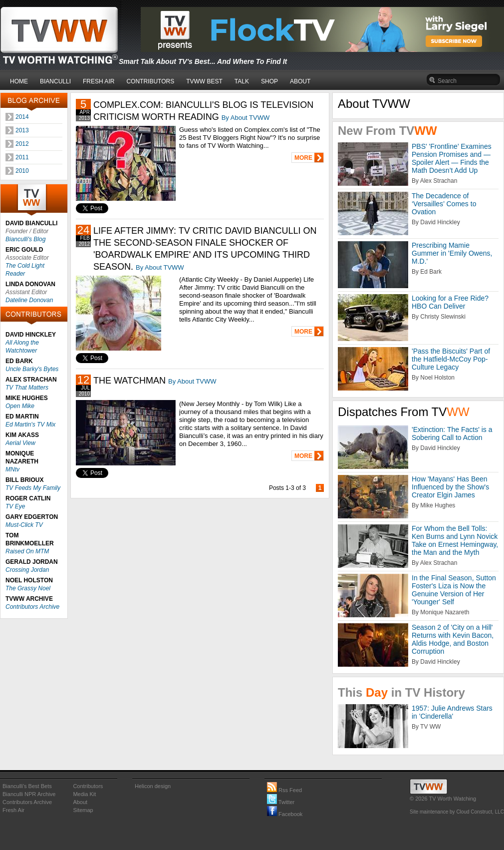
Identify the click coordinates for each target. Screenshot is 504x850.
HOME (19, 81)
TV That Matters (27, 388)
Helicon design (153, 786)
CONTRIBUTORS (150, 81)
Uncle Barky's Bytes (32, 369)
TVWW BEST (204, 81)
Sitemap (83, 810)
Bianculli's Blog (25, 239)
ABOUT (300, 81)
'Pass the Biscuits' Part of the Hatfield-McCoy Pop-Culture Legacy (451, 359)
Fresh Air (13, 810)
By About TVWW (246, 118)
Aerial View (20, 443)
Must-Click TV (24, 525)
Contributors (88, 786)
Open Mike (20, 406)
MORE (303, 158)
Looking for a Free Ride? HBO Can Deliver (450, 302)
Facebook (285, 814)
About (80, 802)
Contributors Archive (32, 607)
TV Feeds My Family (33, 488)
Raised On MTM (27, 551)
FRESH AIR (99, 81)
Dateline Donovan (29, 300)
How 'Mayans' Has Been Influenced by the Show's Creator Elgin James (450, 487)
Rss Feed (284, 790)
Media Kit (84, 794)
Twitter (281, 802)
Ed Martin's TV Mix (30, 425)
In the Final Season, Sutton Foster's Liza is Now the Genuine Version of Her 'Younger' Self (454, 590)
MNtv (12, 469)
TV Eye (15, 506)
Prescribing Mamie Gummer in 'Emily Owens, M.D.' (452, 253)
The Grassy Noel (28, 588)
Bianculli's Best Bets (27, 786)
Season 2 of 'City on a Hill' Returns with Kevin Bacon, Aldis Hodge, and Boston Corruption (453, 639)
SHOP (269, 81)
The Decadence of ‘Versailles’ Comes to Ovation (444, 204)
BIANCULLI (55, 81)
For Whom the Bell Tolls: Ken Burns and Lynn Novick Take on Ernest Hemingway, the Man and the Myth (455, 540)
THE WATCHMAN (129, 381)
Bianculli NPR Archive (29, 794)
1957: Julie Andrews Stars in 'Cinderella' (452, 712)
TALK (242, 81)
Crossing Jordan (27, 570)
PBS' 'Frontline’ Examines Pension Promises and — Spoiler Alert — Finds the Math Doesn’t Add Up (452, 158)
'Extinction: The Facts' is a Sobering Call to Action (452, 433)
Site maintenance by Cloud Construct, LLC (457, 812)
